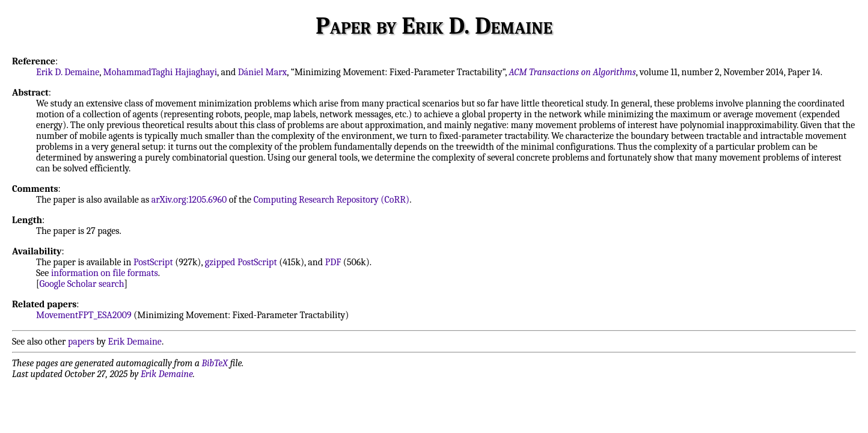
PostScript (153, 262)
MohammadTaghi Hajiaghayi (160, 72)
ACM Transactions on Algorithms (572, 72)
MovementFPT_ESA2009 (84, 315)
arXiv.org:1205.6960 (189, 200)
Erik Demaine (135, 342)
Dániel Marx (263, 72)
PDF (333, 262)
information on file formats (105, 273)
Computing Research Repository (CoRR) (332, 200)
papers (81, 342)
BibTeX (215, 363)
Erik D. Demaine (68, 72)
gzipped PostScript (241, 262)
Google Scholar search (82, 284)
